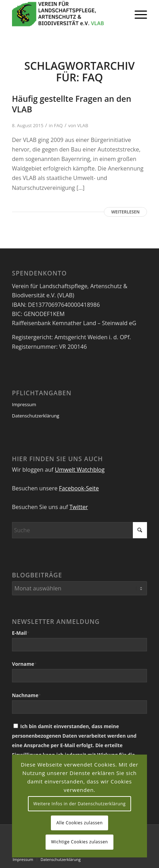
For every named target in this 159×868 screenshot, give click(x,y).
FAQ (58, 125)
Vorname (24, 664)
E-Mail (21, 633)
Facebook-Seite (79, 488)
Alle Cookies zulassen (79, 823)
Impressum (24, 404)
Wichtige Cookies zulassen (79, 842)
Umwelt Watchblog (80, 470)
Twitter (79, 507)
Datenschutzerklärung (36, 416)
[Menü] (137, 14)
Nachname (26, 695)
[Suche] (80, 530)
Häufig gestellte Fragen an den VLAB (72, 104)
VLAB (83, 125)
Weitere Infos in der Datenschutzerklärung (79, 804)
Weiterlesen (125, 212)
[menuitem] (137, 14)
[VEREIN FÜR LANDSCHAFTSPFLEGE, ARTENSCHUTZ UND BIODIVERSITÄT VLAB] (66, 14)
